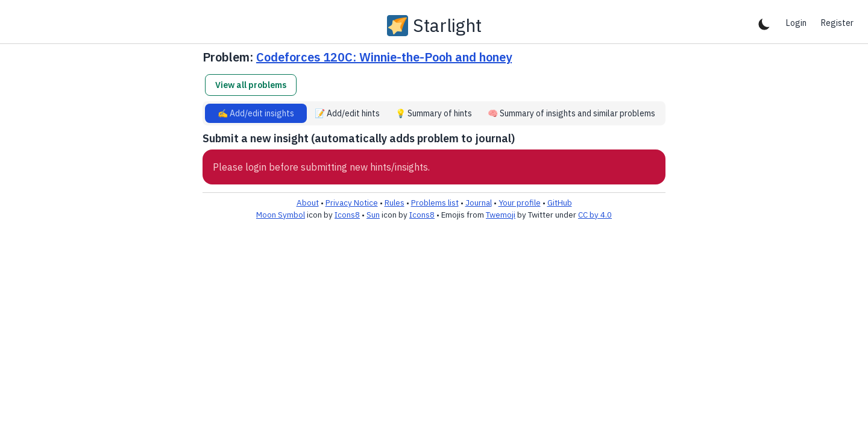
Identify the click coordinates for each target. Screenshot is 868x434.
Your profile (520, 203)
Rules (395, 203)
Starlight (447, 25)
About (308, 203)
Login (796, 23)
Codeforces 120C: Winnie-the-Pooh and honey (384, 57)
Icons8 (347, 215)
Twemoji (501, 215)
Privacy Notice (352, 203)
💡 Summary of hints (434, 113)
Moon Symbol (281, 215)
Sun (373, 215)
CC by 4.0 (595, 215)
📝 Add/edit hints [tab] (347, 113)
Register (837, 23)
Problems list (435, 203)
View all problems (251, 85)
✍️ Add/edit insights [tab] (256, 113)
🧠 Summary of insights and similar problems (571, 113)
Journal (479, 203)
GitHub (560, 203)
